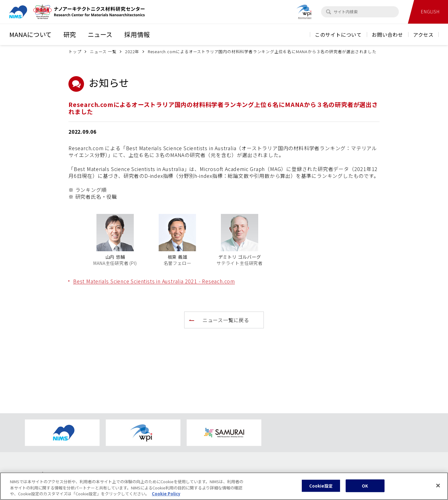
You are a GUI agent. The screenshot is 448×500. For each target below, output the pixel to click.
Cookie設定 (321, 487)
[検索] (329, 12)
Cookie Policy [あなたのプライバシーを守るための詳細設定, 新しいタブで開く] (166, 495)
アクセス (423, 35)
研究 (70, 34)
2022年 (132, 51)
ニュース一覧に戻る (226, 320)
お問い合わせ (387, 35)
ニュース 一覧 (103, 51)
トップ (75, 51)
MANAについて (30, 34)
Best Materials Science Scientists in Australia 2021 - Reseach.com (154, 281)
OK (365, 487)
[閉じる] (438, 487)
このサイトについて (338, 35)
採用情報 (137, 34)
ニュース (100, 34)
